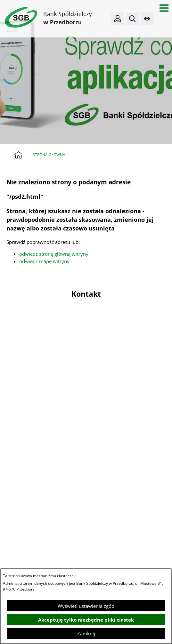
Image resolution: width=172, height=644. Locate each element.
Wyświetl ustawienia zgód (86, 606)
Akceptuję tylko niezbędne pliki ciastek (86, 620)
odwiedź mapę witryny (44, 261)
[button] (164, 8)
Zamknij (86, 633)
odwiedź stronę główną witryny (54, 254)
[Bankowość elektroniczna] (118, 19)
